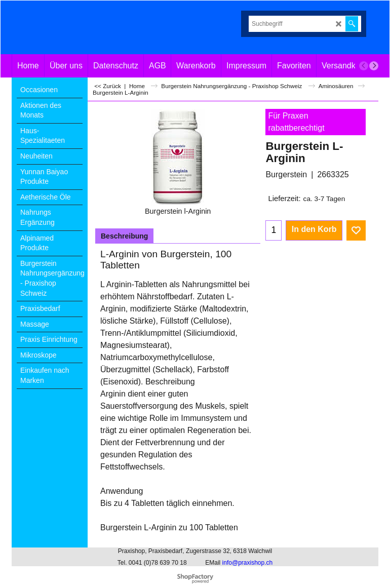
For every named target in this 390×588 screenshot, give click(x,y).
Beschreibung (124, 236)
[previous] (364, 66)
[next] (374, 66)
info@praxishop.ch (248, 563)
